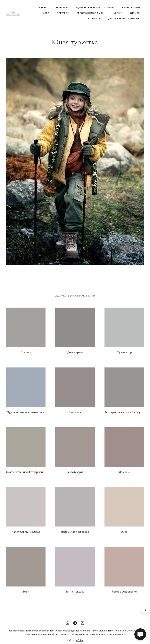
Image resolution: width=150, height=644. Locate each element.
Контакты (94, 18)
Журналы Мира (131, 7)
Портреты (63, 13)
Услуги (118, 13)
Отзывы (135, 13)
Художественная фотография (95, 7)
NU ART (45, 13)
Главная (43, 7)
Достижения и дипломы (124, 18)
